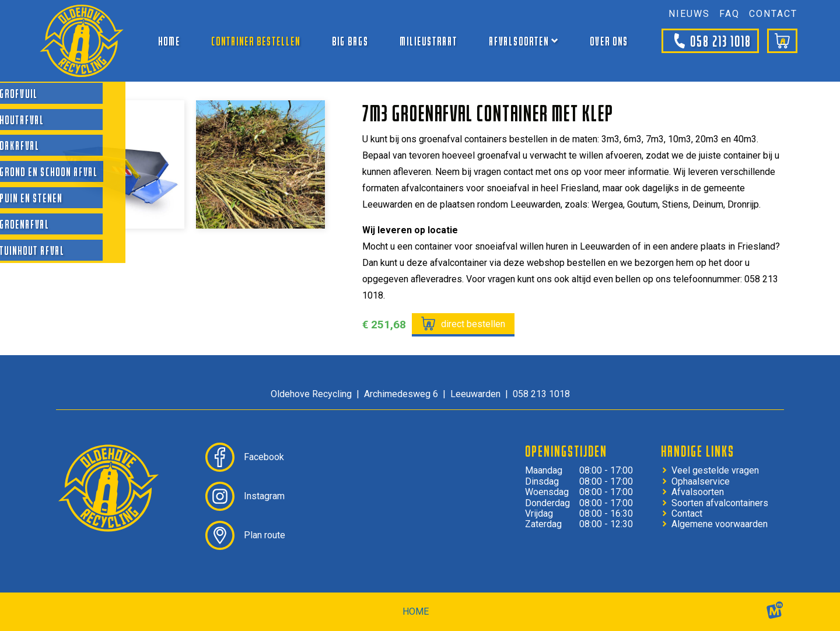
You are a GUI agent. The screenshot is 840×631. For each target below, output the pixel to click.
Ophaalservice (701, 482)
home (416, 611)
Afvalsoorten (698, 492)
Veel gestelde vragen (715, 471)
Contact (687, 514)
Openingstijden (566, 451)
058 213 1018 (710, 41)
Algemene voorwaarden (720, 524)
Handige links (698, 451)
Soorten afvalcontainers (720, 503)
